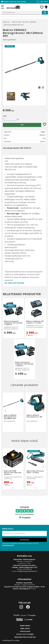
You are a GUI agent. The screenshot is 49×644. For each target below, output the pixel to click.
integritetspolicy (8, 545)
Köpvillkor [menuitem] (25, 631)
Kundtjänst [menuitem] (25, 626)
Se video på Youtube (14, 283)
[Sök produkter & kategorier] (24, 13)
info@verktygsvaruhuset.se (27, 571)
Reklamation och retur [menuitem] (25, 637)
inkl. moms (44, 2)
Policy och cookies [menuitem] (25, 634)
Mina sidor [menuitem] (25, 629)
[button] (3, 7)
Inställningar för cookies (11, 640)
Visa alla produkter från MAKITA (17, 148)
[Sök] (45, 13)
